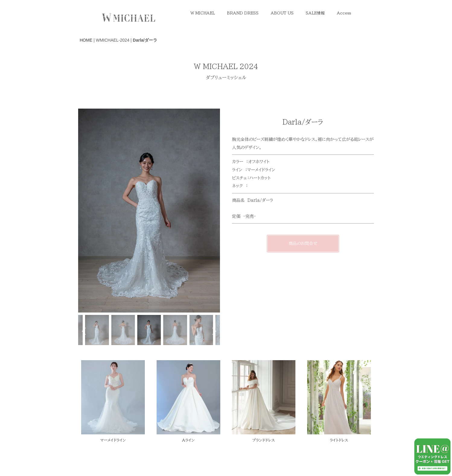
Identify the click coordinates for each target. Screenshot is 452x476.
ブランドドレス (264, 440)
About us (110, 464)
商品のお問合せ (303, 243)
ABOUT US (282, 13)
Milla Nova (251, 464)
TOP (85, 464)
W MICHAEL (203, 13)
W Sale (117, 454)
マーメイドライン (113, 440)
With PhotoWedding (154, 454)
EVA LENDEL (216, 464)
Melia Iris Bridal (200, 454)
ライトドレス (339, 440)
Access (344, 13)
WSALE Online (241, 454)
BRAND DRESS (243, 13)
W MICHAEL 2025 (175, 464)
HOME (86, 40)
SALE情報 (315, 13)
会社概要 (280, 464)
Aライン (188, 440)
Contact (138, 464)
